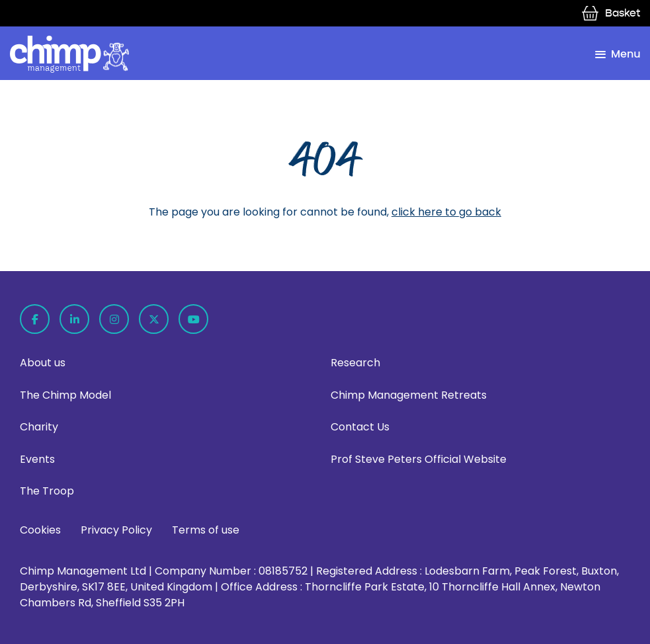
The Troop (47, 491)
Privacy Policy (116, 530)
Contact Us (360, 427)
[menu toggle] (618, 54)
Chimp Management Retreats (409, 395)
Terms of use (206, 530)
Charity (39, 427)
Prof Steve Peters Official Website (419, 459)
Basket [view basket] (611, 13)
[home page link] (69, 54)
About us (43, 363)
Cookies (40, 530)
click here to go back (446, 212)
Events (37, 459)
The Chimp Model (65, 395)
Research (355, 363)
